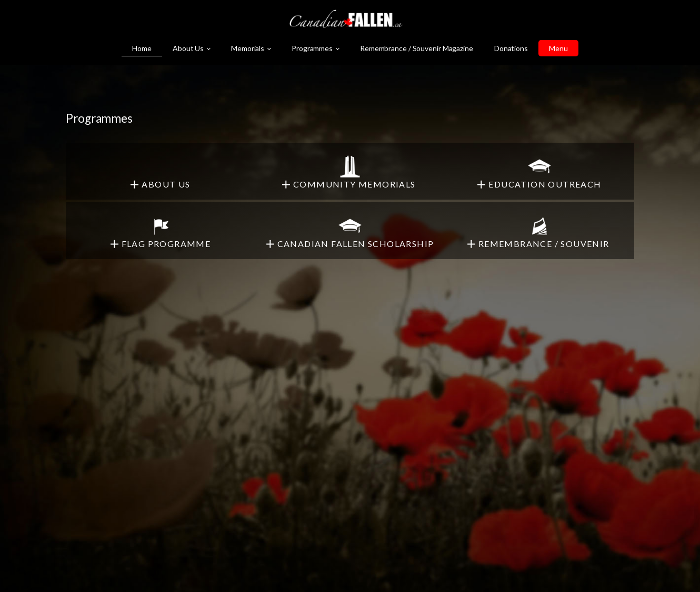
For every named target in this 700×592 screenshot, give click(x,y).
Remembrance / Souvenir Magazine (417, 48)
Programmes (312, 48)
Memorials (248, 48)
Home (142, 48)
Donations (511, 48)
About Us (188, 48)
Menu (558, 48)
